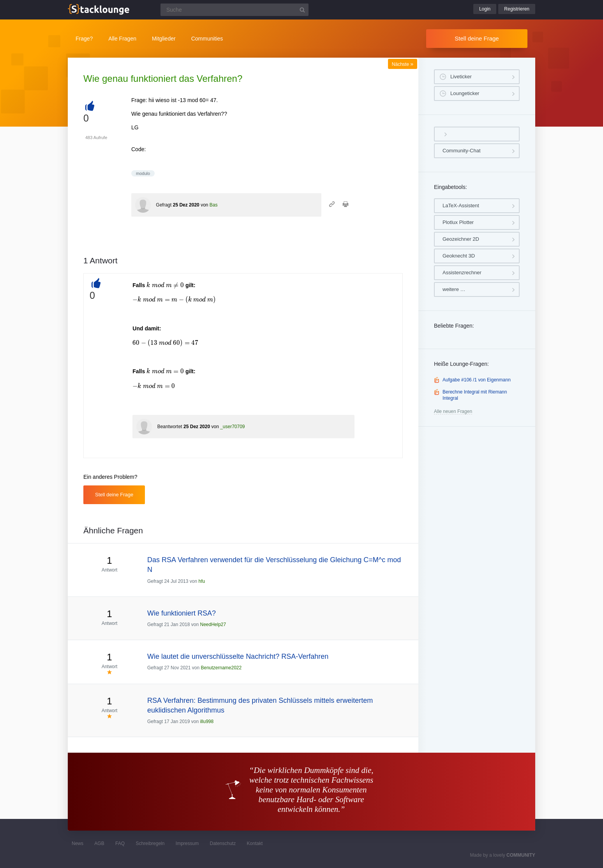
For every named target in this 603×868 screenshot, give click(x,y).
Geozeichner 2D (461, 239)
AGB (99, 843)
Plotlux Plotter (458, 222)
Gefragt (164, 205)
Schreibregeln (150, 843)
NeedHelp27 (213, 625)
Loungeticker (465, 93)
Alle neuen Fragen (453, 411)
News (78, 843)
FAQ (120, 843)
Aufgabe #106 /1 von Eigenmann (477, 380)
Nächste (403, 64)
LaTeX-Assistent (461, 206)
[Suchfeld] (235, 10)
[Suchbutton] (302, 10)
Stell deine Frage (477, 38)
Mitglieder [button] (164, 39)
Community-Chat (462, 151)
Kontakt (255, 843)
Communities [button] (207, 39)
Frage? (84, 39)
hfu (202, 581)
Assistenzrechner (462, 273)
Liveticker (461, 77)
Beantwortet (170, 427)
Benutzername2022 (221, 668)
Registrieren (517, 9)
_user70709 (232, 427)
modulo (143, 173)
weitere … (454, 289)
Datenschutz (223, 843)
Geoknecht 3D (459, 256)
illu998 (207, 722)
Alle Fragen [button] (122, 39)
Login (485, 9)
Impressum (187, 843)
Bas (214, 205)
